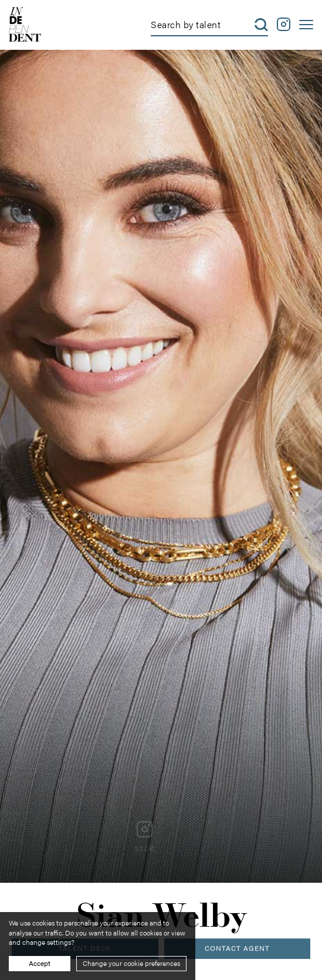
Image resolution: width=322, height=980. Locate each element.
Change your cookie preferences (131, 963)
